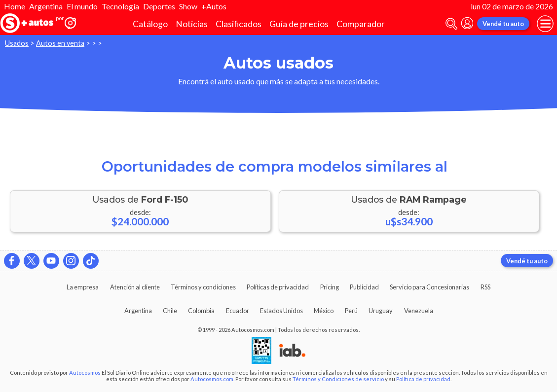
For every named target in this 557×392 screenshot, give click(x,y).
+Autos (214, 6)
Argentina (46, 6)
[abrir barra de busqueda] (451, 24)
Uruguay (381, 311)
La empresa (83, 287)
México (324, 311)
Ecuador (238, 311)
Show (188, 6)
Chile (170, 311)
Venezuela (419, 311)
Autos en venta (60, 43)
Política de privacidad (423, 379)
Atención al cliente (135, 287)
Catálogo (150, 24)
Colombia (201, 311)
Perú (351, 311)
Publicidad (364, 287)
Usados (17, 43)
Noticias (192, 24)
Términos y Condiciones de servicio (338, 379)
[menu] (545, 24)
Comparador (361, 24)
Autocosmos (85, 373)
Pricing (330, 287)
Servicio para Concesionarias (429, 287)
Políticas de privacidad (278, 287)
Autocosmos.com (212, 379)
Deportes (159, 6)
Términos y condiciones (203, 287)
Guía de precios (299, 24)
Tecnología (120, 6)
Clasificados (239, 24)
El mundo (82, 6)
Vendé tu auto (503, 24)
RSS (485, 287)
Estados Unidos (281, 311)
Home (15, 6)
